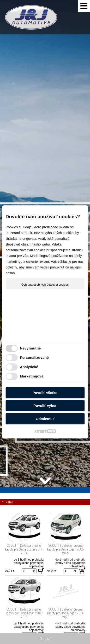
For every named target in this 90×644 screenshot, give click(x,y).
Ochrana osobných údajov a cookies (45, 285)
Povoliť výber (45, 406)
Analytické (29, 367)
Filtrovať (45, 639)
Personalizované (34, 358)
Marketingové (32, 376)
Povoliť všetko (45, 393)
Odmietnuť (45, 419)
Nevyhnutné (30, 348)
